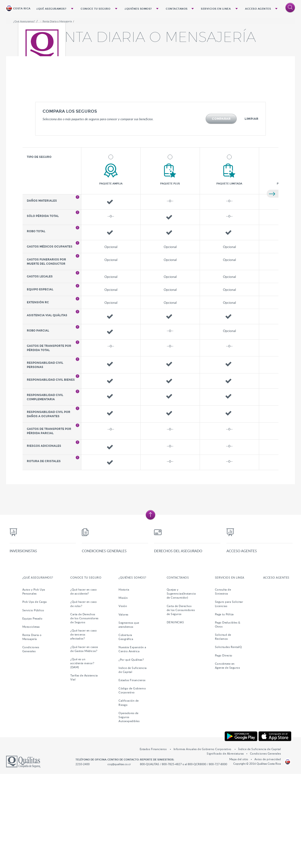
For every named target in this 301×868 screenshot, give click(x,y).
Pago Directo (224, 749)
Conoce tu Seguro (96, 9)
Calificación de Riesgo (129, 797)
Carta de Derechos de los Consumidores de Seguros (84, 712)
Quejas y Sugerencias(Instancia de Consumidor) (181, 688)
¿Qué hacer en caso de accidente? (83, 686)
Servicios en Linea (216, 9)
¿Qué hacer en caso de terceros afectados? (83, 728)
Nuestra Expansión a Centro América (132, 743)
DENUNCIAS (175, 716)
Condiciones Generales (103, 645)
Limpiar (251, 209)
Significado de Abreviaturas (225, 848)
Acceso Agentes (258, 9)
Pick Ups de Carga (35, 696)
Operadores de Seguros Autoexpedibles (129, 811)
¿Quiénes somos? (139, 9)
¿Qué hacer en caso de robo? (83, 698)
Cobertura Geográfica (126, 731)
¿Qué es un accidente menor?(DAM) (82, 757)
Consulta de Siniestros (223, 686)
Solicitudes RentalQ (228, 741)
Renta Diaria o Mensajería (57, 111)
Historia (124, 684)
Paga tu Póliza (224, 708)
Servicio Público (33, 704)
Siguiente (273, 284)
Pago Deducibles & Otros (228, 718)
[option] (151, 63)
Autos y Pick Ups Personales (34, 686)
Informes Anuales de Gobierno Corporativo (203, 843)
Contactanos (177, 9)
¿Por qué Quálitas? (131, 753)
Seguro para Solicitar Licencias (229, 698)
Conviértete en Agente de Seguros (228, 759)
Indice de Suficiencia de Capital (133, 764)
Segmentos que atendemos (129, 718)
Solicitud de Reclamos (223, 731)
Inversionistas (22, 645)
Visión (123, 700)
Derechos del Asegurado (177, 645)
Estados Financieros (132, 774)
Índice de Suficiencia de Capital (259, 843)
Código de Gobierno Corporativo (132, 784)
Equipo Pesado (32, 712)
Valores (123, 708)
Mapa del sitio (239, 853)
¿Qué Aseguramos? (52, 9)
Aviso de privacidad (268, 853)
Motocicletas (31, 720)
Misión (123, 692)
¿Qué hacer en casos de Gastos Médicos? (84, 743)
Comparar (221, 209)
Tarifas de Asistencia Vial (84, 771)
